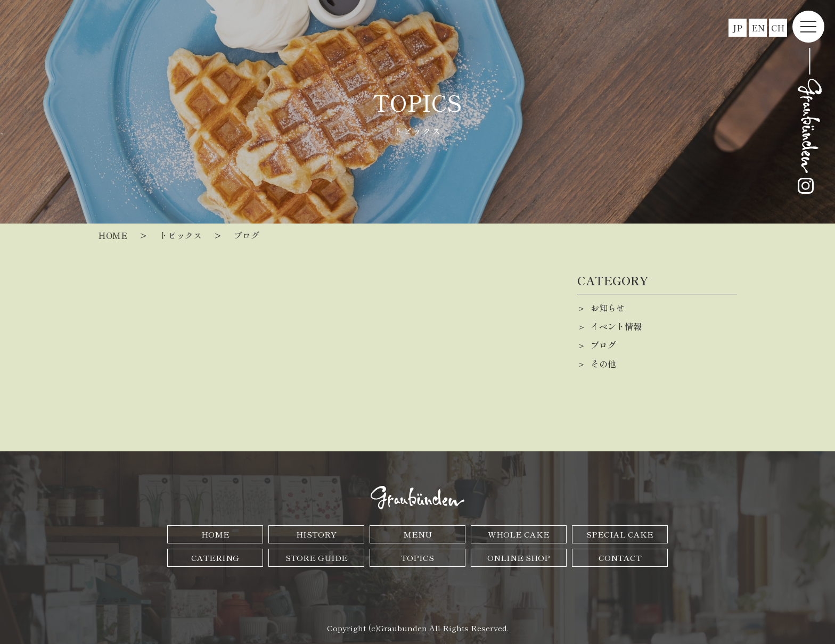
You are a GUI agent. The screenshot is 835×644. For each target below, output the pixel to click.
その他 (603, 364)
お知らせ (608, 308)
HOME (215, 534)
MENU (418, 534)
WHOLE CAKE (519, 534)
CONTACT (620, 558)
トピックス (181, 235)
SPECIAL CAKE (620, 534)
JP (738, 28)
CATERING (215, 558)
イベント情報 (616, 326)
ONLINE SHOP (519, 558)
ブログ (603, 345)
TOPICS (418, 558)
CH (778, 28)
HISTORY (316, 534)
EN (758, 28)
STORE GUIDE (317, 558)
